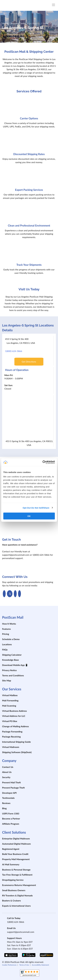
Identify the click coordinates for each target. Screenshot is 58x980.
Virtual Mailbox (10, 695)
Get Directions (29, 362)
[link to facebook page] (4, 594)
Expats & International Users (16, 906)
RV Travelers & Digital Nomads (17, 895)
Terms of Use (24, 965)
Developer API (9, 793)
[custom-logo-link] (21, 5)
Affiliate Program (11, 824)
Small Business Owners (14, 890)
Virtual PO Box (10, 721)
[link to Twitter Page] (10, 594)
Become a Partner (11, 819)
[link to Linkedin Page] (19, 594)
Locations (7, 644)
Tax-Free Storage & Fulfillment (17, 875)
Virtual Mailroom (11, 747)
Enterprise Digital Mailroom (16, 838)
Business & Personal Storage (16, 870)
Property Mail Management (16, 859)
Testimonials (8, 798)
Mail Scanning (9, 706)
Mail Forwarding (10, 700)
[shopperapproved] (30, 973)
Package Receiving (11, 737)
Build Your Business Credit (15, 854)
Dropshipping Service (13, 880)
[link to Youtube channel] (15, 594)
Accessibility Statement (40, 965)
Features (6, 629)
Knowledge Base (10, 660)
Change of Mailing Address (15, 726)
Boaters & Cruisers (12, 900)
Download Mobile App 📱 (15, 665)
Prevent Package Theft (13, 788)
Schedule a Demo (11, 639)
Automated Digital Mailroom (16, 844)
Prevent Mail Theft (11, 782)
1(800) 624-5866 (14, 351)
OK (29, 516)
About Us (7, 772)
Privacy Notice (9, 670)
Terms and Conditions (13, 675)
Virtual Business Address (14, 711)
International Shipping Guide (16, 742)
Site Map (7, 680)
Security (6, 777)
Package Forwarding (12, 731)
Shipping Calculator (12, 655)
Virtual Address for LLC (14, 716)
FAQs (5, 650)
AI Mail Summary (11, 864)
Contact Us (8, 767)
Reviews (6, 803)
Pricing (6, 634)
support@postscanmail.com (21, 932)
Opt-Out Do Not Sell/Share (36, 508)
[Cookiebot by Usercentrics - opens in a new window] (42, 462)
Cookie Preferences (9, 965)
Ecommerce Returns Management (19, 885)
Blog (4, 808)
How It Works (9, 624)
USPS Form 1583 (11, 813)
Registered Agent (11, 849)
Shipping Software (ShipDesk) (17, 752)
